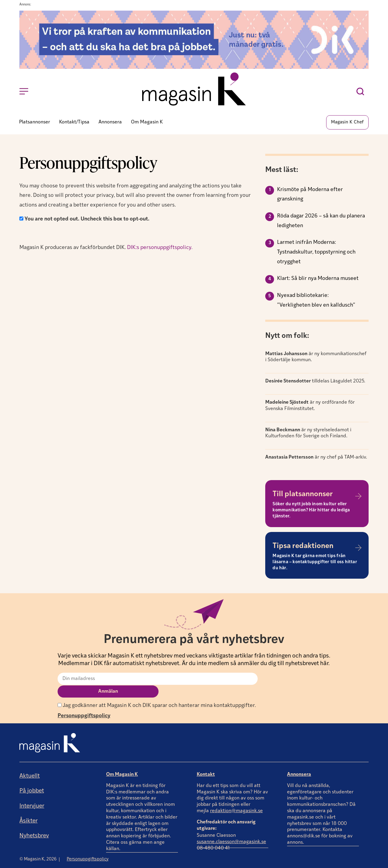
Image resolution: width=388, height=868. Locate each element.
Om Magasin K (122, 762)
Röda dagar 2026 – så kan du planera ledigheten (321, 222)
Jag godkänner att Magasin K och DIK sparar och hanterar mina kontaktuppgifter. (157, 693)
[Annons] (194, 67)
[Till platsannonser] (358, 497)
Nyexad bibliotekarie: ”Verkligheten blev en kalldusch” (316, 301)
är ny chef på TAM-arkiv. (316, 458)
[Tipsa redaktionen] (358, 549)
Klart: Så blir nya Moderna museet (318, 279)
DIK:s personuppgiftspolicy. (160, 248)
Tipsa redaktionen (303, 547)
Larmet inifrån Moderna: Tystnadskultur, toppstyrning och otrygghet (316, 253)
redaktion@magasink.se (236, 799)
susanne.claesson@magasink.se (231, 830)
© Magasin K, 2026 (38, 847)
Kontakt (206, 762)
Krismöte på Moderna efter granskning (310, 195)
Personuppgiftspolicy (84, 704)
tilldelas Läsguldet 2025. (315, 382)
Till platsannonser (303, 495)
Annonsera (299, 762)
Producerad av (349, 863)
